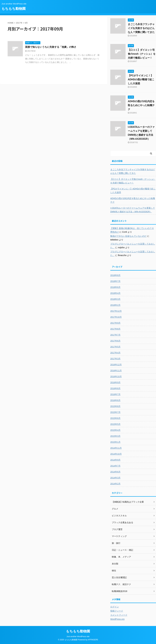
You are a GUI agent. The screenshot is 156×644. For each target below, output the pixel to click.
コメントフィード (119, 615)
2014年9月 (115, 460)
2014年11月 (116, 448)
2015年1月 (115, 442)
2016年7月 (115, 394)
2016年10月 (116, 377)
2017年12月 (116, 311)
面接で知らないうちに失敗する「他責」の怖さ (51, 47)
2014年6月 (115, 472)
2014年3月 (115, 478)
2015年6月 (115, 418)
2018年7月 (115, 281)
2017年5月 (115, 347)
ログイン (115, 607)
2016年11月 (116, 371)
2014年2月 (115, 484)
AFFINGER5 (93, 640)
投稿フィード (117, 611)
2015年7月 (115, 412)
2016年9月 (115, 382)
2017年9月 (115, 323)
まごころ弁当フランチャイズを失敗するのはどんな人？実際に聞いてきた (141, 28)
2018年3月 (115, 299)
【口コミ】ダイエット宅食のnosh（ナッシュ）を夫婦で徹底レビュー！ (142, 54)
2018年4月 (115, 293)
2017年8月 (115, 329)
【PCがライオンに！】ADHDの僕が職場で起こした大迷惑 (141, 79)
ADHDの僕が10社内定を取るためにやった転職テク (141, 105)
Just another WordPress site (78, 637)
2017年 (19, 23)
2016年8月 (115, 388)
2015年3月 (115, 436)
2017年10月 (116, 317)
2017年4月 (115, 353)
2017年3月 (115, 359)
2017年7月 (115, 335)
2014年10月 (116, 454)
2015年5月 (115, 424)
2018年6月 (115, 287)
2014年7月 (115, 466)
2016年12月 (116, 365)
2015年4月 (115, 430)
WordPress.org (117, 619)
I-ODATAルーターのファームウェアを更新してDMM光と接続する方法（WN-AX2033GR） (133, 210)
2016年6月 (115, 400)
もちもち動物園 (14, 9)
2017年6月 (115, 341)
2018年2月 (115, 305)
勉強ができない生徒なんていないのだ (128, 236)
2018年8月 (115, 275)
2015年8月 (115, 406)
